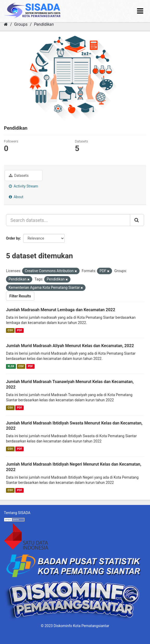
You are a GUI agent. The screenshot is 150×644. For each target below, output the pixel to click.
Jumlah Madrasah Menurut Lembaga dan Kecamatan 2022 (61, 310)
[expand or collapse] (140, 11)
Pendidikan (44, 24)
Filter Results (20, 296)
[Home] (6, 24)
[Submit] (137, 220)
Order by (13, 238)
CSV (10, 330)
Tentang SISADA (17, 513)
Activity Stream (24, 186)
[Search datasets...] (68, 220)
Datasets (19, 176)
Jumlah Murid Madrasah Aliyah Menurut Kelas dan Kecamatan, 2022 (70, 346)
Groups (21, 24)
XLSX (11, 366)
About (16, 197)
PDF (20, 330)
